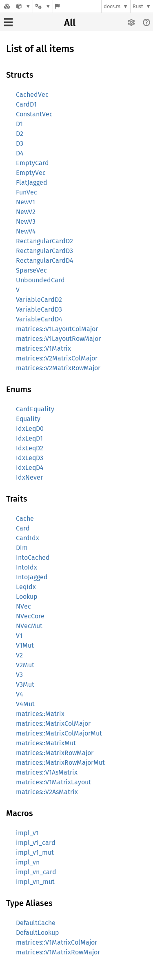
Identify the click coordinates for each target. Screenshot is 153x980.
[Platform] (43, 6)
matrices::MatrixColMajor (53, 724)
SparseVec (31, 270)
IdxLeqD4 (30, 468)
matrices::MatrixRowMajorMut (60, 763)
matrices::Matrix (40, 714)
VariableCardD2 (39, 300)
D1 (19, 124)
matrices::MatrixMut (46, 743)
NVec (23, 606)
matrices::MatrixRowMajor (55, 753)
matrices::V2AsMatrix (47, 792)
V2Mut (25, 665)
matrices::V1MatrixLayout (53, 782)
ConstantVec (34, 114)
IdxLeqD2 (30, 448)
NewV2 (26, 212)
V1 (19, 636)
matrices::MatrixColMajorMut (59, 733)
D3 (20, 143)
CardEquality (35, 409)
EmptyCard (32, 163)
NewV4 (26, 231)
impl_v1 (27, 833)
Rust (138, 6)
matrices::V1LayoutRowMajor (58, 339)
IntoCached (33, 558)
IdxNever (29, 477)
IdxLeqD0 (30, 429)
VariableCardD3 (39, 309)
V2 (19, 655)
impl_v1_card (36, 843)
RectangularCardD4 (45, 261)
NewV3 (26, 222)
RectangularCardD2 (44, 241)
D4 (20, 153)
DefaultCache (36, 923)
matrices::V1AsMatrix (47, 772)
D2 (20, 134)
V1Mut (25, 645)
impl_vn (28, 862)
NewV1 (25, 202)
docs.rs (112, 6)
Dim (22, 548)
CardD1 (26, 104)
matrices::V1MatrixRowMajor (58, 952)
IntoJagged (32, 577)
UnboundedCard (40, 280)
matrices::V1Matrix (43, 348)
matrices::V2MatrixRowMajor (58, 368)
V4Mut (25, 704)
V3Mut (25, 684)
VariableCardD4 (39, 319)
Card (23, 528)
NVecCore (30, 616)
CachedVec (32, 95)
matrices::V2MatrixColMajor (57, 358)
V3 (19, 675)
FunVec (27, 192)
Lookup (27, 597)
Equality (28, 419)
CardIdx (28, 538)
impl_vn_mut (35, 882)
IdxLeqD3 (30, 458)
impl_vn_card (36, 872)
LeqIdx (26, 587)
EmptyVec (31, 173)
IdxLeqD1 (29, 438)
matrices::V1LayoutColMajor (57, 329)
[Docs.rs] (7, 6)
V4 (20, 694)
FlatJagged (32, 182)
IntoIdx (27, 567)
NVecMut (29, 626)
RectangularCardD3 (44, 251)
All (70, 23)
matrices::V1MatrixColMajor (57, 942)
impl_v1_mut (35, 852)
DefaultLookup (38, 933)
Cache (25, 518)
